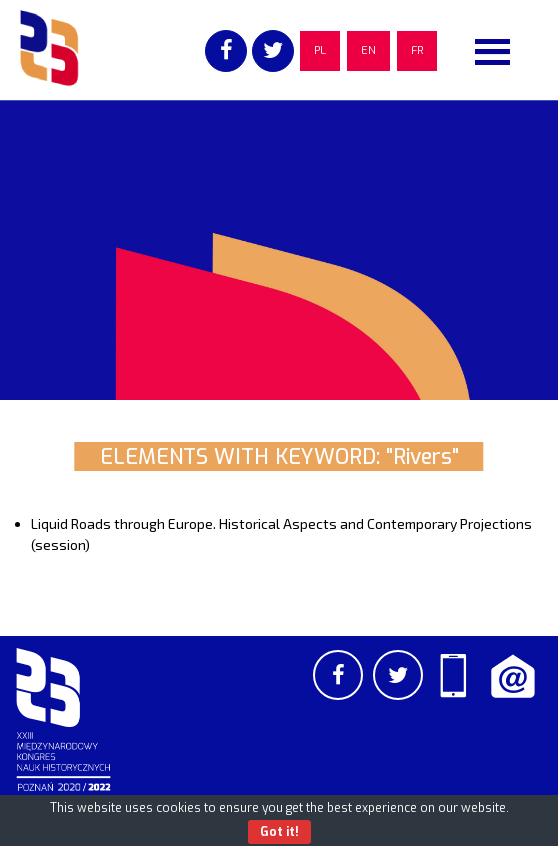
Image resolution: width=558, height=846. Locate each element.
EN (368, 50)
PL (320, 50)
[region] (279, 250)
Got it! (279, 832)
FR (417, 50)
